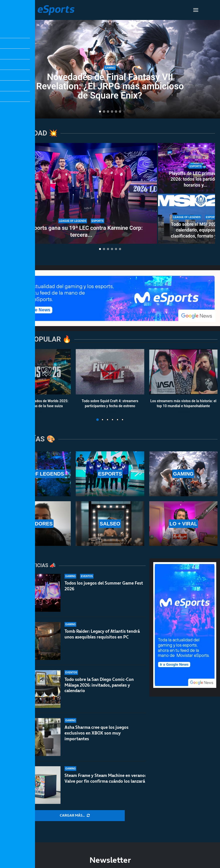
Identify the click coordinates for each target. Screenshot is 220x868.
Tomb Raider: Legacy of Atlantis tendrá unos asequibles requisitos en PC (102, 634)
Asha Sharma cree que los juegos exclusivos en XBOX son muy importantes (96, 733)
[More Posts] (75, 816)
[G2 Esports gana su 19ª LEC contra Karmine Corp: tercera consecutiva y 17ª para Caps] (81, 193)
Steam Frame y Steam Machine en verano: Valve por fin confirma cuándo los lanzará (105, 778)
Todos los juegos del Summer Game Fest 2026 (104, 586)
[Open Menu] (196, 10)
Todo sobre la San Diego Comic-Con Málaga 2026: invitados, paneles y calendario (99, 685)
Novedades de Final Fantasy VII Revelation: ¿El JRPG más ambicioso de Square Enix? (110, 86)
